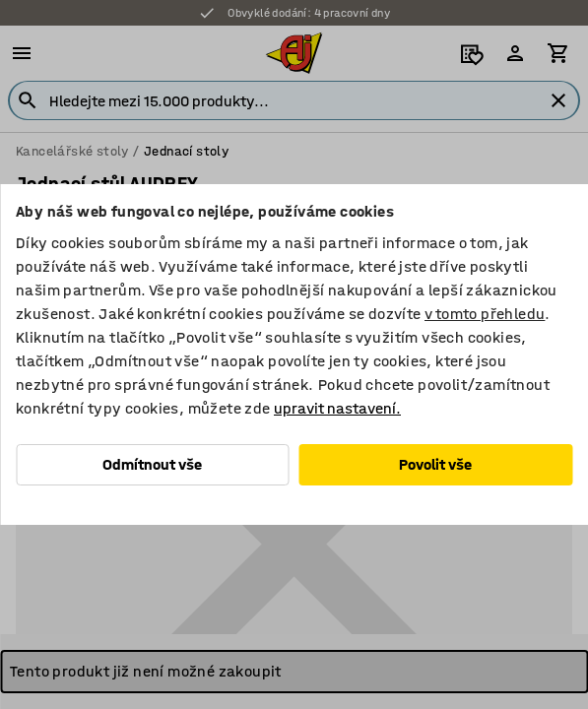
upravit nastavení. (337, 408)
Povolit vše (435, 464)
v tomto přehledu (485, 314)
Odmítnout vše (152, 464)
